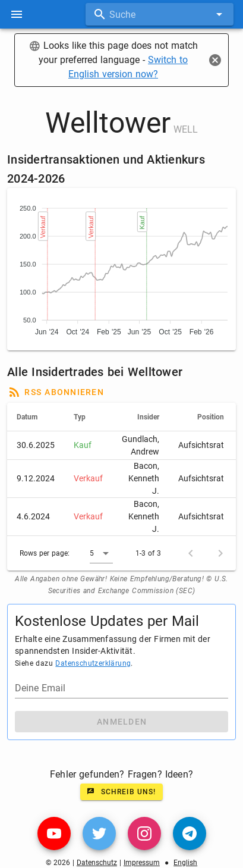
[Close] (215, 60)
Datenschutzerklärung (93, 663)
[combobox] (160, 14)
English (185, 863)
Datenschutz (97, 863)
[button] (101, 553)
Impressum (142, 863)
